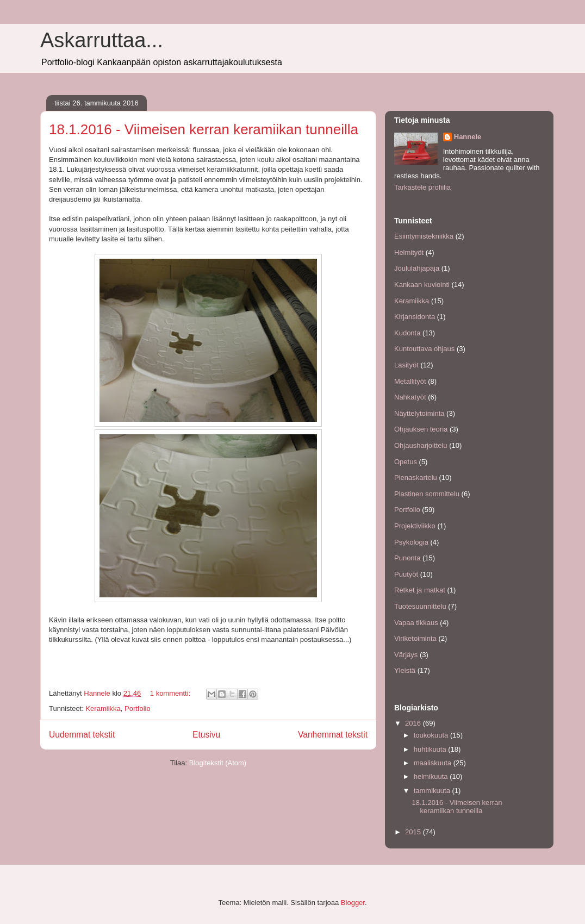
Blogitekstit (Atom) (218, 763)
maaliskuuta (434, 763)
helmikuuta (432, 776)
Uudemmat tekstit (82, 735)
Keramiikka (103, 708)
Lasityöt (406, 365)
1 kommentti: (171, 693)
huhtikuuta (431, 749)
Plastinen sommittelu (427, 494)
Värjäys (406, 655)
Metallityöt (410, 381)
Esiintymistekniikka (424, 236)
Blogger (353, 903)
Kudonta (407, 333)
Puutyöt (406, 574)
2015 (414, 832)
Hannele (468, 137)
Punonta (407, 558)
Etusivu (206, 735)
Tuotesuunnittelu (420, 606)
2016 (414, 723)
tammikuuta (433, 791)
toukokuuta (432, 735)
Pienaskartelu (416, 477)
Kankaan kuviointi (422, 285)
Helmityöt (409, 252)
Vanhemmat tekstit (333, 735)
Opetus (406, 462)
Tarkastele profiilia (422, 187)
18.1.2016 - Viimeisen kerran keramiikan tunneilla (204, 129)
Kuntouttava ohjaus (424, 349)
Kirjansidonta (415, 317)
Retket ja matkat (420, 590)
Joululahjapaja (417, 268)
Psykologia (411, 542)
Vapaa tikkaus (416, 623)
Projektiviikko (415, 526)
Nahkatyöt (410, 397)
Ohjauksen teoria (421, 429)
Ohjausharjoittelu (421, 445)
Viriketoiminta (415, 638)
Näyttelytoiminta (419, 413)
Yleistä (405, 670)
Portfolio (138, 708)
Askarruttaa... (102, 40)
